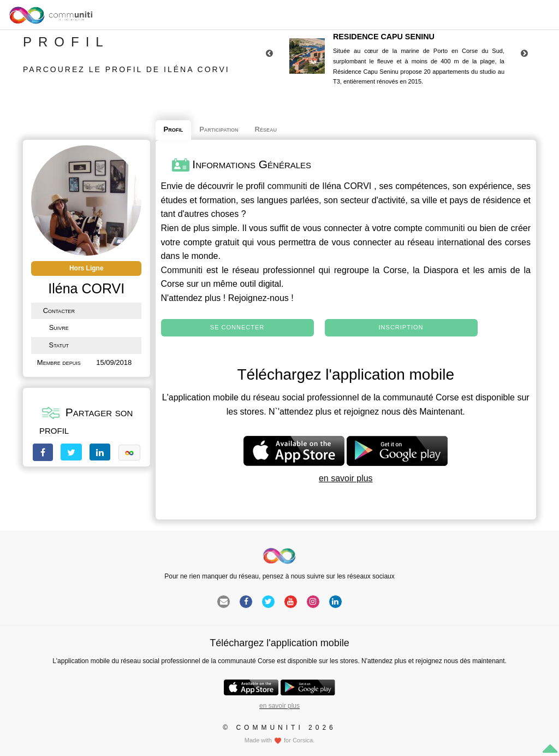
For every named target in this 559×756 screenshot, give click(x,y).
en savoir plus (346, 478)
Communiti (182, 270)
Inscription (401, 327)
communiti (287, 186)
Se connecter (237, 327)
